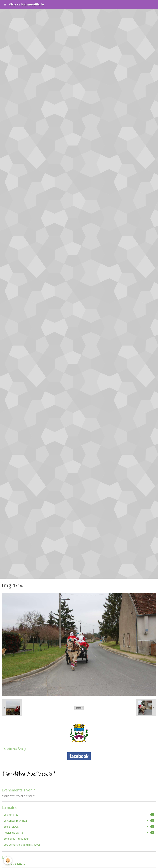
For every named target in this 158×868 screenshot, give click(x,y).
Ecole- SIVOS (79, 827)
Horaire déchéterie (15, 864)
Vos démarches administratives (22, 845)
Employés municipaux (16, 839)
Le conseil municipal (79, 821)
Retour (79, 708)
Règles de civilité (79, 833)
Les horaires (79, 815)
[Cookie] (8, 860)
